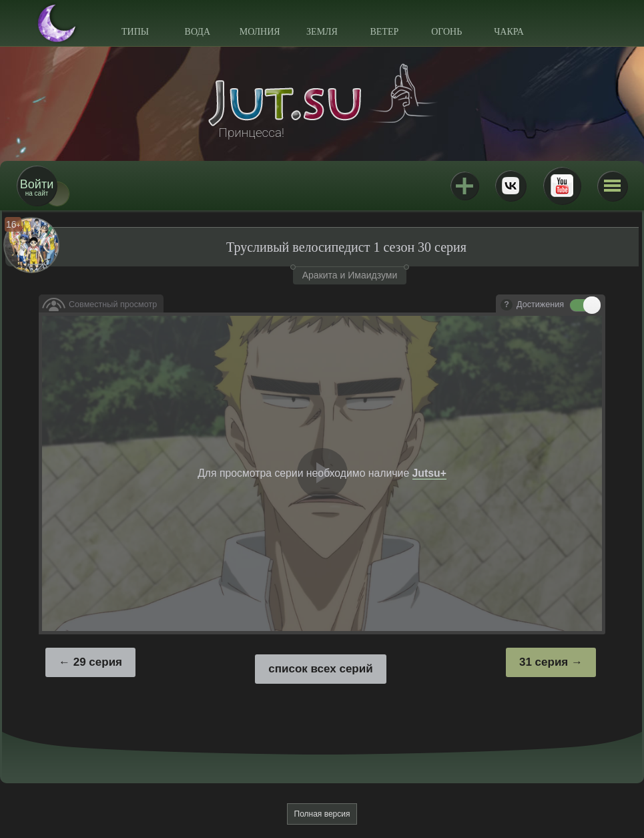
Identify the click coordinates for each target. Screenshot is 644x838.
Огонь (446, 32)
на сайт (37, 187)
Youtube (562, 186)
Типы (135, 32)
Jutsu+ (464, 186)
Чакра (509, 32)
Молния (260, 32)
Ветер (384, 32)
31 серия (544, 662)
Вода (198, 32)
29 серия (98, 662)
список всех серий (320, 669)
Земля (322, 32)
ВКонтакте (511, 186)
